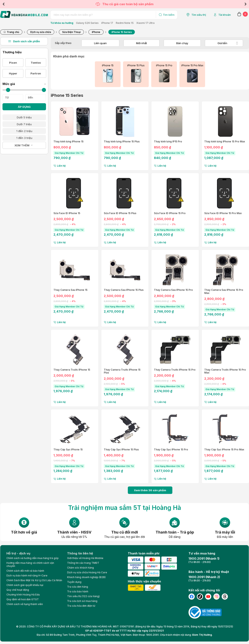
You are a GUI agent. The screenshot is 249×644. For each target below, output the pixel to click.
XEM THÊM (22, 145)
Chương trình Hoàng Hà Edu (23, 595)
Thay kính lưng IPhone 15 (68, 142)
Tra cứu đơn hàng (78, 587)
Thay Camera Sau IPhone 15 (70, 290)
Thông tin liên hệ (80, 553)
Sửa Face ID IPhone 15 (67, 213)
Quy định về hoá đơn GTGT (23, 599)
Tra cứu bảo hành (78, 591)
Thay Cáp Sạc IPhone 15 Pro (171, 450)
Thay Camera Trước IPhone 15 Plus (122, 371)
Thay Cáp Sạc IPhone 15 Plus (121, 450)
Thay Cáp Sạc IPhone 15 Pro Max (224, 450)
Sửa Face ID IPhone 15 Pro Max (223, 213)
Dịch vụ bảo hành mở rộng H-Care (27, 575)
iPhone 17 (107, 23)
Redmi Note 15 (125, 23)
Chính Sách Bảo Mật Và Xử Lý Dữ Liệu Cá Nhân (34, 580)
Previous (4, 4)
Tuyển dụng (74, 582)
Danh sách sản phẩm (24, 41)
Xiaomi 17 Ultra (145, 23)
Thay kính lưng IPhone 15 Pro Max (225, 142)
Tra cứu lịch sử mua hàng (82, 601)
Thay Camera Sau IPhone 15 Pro (173, 290)
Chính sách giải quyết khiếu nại (25, 585)
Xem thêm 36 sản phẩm (150, 490)
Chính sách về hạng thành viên (25, 604)
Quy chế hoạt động (18, 590)
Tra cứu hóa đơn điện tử (81, 606)
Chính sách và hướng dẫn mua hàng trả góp (33, 558)
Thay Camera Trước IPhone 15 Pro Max (225, 371)
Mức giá (24, 84)
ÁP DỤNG (24, 107)
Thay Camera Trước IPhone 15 (72, 370)
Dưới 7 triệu (24, 124)
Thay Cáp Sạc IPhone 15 (68, 450)
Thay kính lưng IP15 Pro (168, 142)
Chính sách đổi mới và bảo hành (25, 571)
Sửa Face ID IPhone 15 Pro (170, 213)
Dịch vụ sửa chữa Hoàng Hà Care (87, 572)
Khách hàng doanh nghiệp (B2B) (86, 577)
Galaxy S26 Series (87, 23)
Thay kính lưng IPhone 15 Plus (122, 142)
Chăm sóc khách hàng (80, 568)
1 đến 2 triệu (24, 131)
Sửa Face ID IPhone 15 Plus (120, 213)
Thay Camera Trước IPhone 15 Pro (175, 370)
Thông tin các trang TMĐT (83, 563)
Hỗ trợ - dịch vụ (18, 553)
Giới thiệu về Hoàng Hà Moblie (85, 558)
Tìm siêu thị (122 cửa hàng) (83, 596)
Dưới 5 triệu (24, 117)
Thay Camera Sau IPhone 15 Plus (124, 290)
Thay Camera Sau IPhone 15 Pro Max (224, 291)
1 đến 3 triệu (24, 138)
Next (245, 4)
